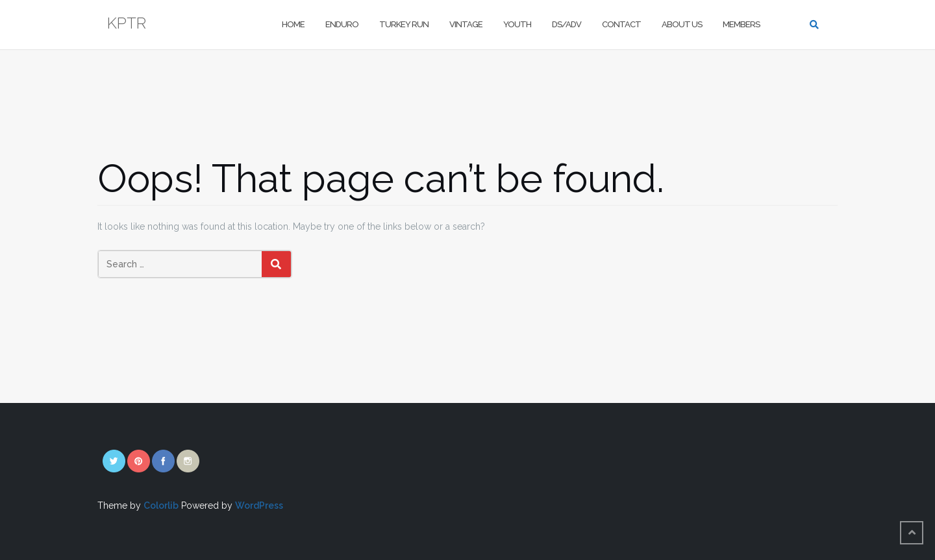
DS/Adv (567, 24)
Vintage (466, 24)
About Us (682, 24)
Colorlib (161, 505)
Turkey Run (404, 24)
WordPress (259, 505)
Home (293, 24)
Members (741, 24)
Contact (621, 24)
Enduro (342, 24)
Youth (517, 24)
